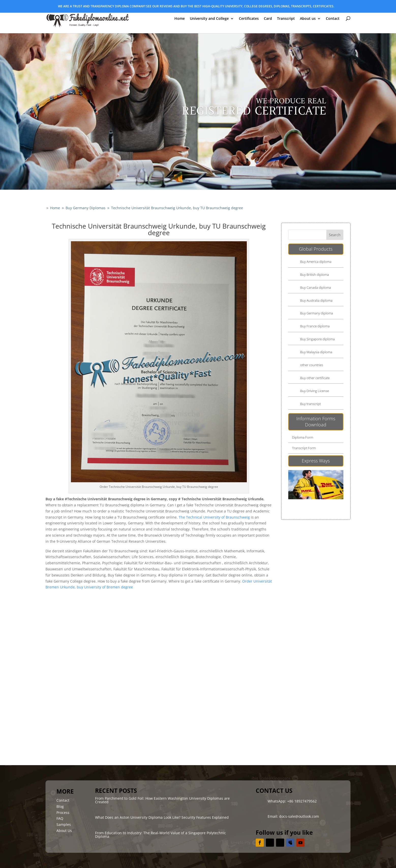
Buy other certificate (315, 378)
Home (180, 19)
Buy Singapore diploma (317, 339)
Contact (333, 19)
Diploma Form (303, 437)
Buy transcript (310, 404)
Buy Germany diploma (317, 313)
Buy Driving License (315, 391)
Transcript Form (304, 448)
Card (268, 19)
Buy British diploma (315, 275)
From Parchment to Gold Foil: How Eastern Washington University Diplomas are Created (162, 800)
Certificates (249, 19)
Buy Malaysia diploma (316, 352)
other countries (312, 365)
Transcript (286, 19)
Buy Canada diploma (316, 287)
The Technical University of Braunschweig (214, 517)
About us (308, 19)
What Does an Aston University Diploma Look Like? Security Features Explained (162, 817)
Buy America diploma (316, 262)
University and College (209, 19)
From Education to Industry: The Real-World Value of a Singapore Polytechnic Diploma (161, 835)
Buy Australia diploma (316, 300)
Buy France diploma (315, 326)
